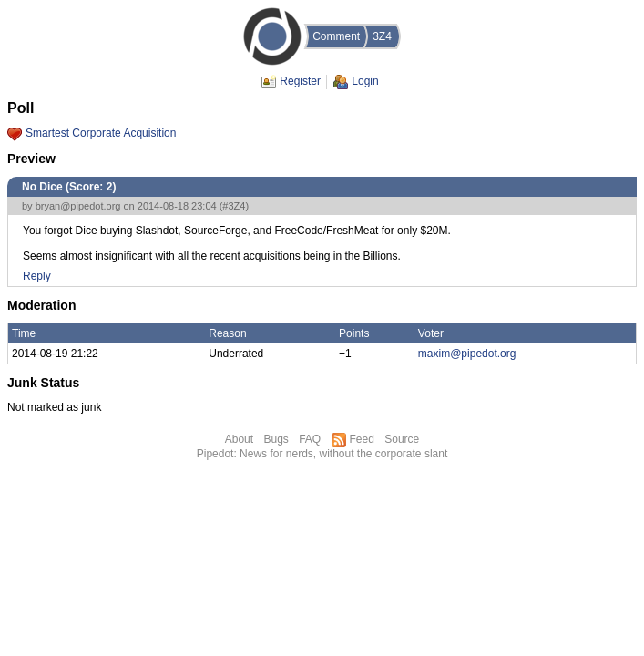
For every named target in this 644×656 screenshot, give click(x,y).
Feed (362, 439)
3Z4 (382, 36)
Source (402, 439)
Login (365, 81)
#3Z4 (234, 206)
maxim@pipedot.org (467, 354)
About (239, 439)
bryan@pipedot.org (78, 206)
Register (300, 81)
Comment (336, 36)
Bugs (276, 439)
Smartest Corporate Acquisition (101, 133)
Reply (37, 276)
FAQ (310, 439)
